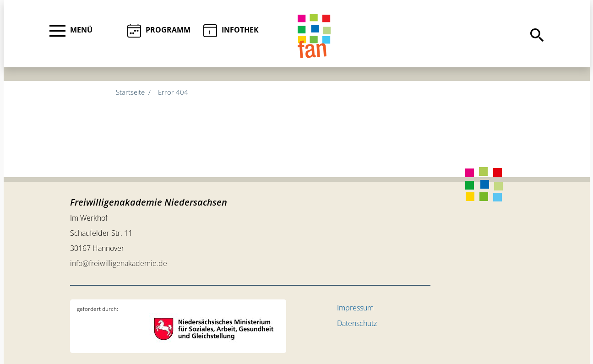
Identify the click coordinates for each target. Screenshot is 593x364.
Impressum (355, 308)
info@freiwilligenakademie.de (119, 263)
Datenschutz (357, 323)
